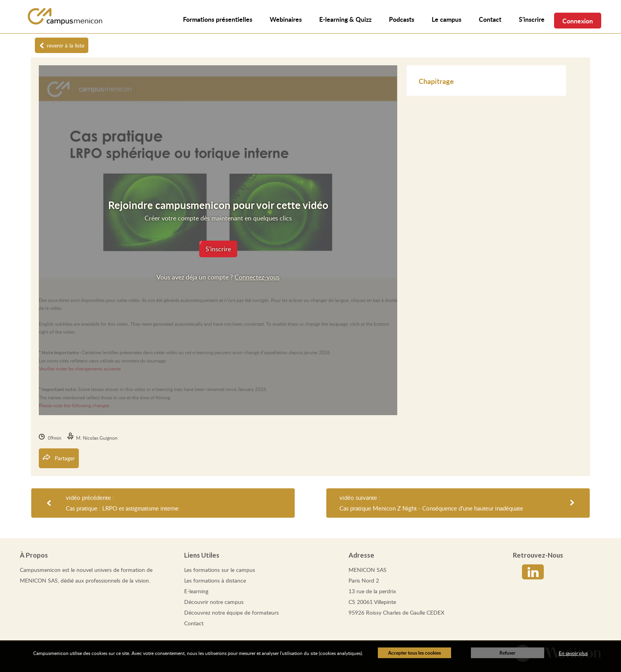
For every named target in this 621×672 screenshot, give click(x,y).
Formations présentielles (218, 19)
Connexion (578, 21)
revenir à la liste (66, 45)
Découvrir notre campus (214, 602)
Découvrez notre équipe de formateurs (231, 612)
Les (220, 570)
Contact (194, 623)
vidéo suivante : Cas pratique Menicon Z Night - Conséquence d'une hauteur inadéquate (431, 503)
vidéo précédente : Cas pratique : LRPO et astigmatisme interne (122, 503)
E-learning (196, 591)
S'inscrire (532, 19)
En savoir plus (573, 653)
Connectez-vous (257, 277)
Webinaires (286, 19)
